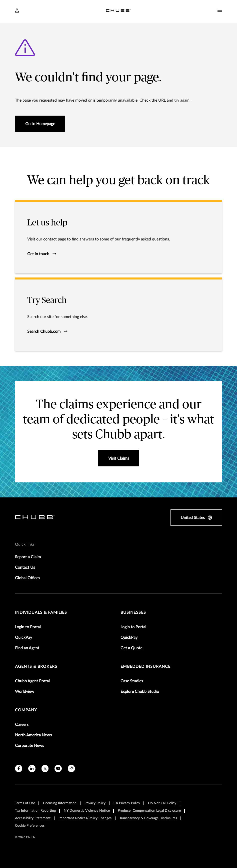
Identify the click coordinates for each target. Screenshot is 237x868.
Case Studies (132, 681)
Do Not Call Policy (162, 803)
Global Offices (27, 578)
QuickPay (23, 638)
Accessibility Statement (33, 818)
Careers (22, 725)
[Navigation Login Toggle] (17, 11)
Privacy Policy (95, 803)
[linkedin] (32, 769)
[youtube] (58, 769)
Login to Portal (28, 627)
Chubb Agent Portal (32, 681)
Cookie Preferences (30, 826)
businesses (133, 613)
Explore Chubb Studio (140, 692)
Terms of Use (25, 803)
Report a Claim (28, 557)
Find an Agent (27, 648)
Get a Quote (131, 648)
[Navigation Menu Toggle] (220, 11)
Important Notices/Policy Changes (85, 818)
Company (26, 710)
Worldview (25, 692)
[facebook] (19, 769)
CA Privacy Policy (127, 803)
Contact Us (25, 567)
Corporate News (29, 746)
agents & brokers (36, 667)
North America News (33, 735)
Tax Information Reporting (35, 811)
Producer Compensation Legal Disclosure (149, 811)
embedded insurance (145, 667)
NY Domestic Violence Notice (87, 811)
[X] (45, 769)
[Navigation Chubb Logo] (118, 11)
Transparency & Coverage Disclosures (148, 818)
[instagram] (71, 769)
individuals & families (41, 613)
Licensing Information (60, 803)
